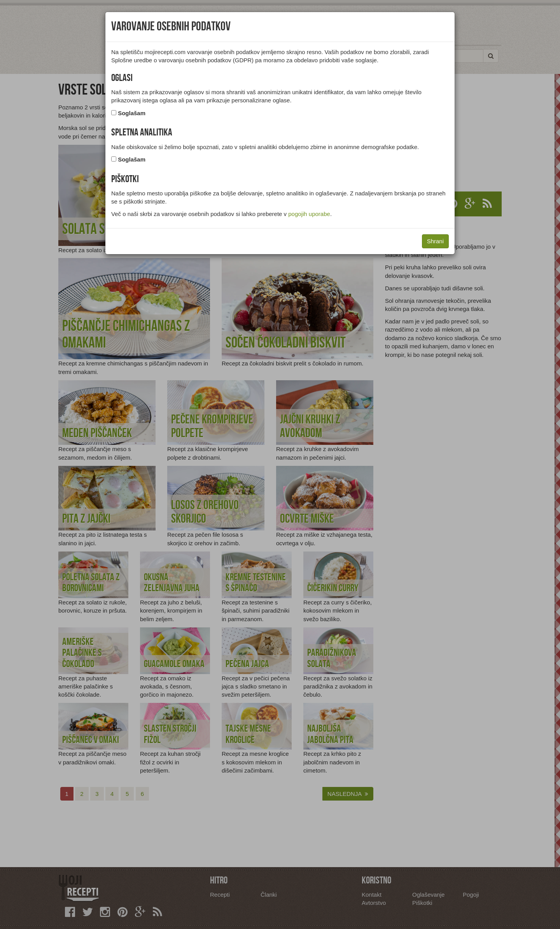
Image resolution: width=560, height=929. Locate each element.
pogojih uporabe (309, 214)
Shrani (435, 241)
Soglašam (132, 113)
